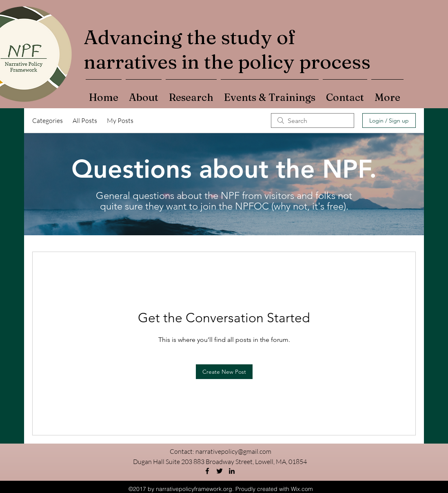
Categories (48, 120)
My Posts (120, 120)
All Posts (85, 120)
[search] (313, 120)
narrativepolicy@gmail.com (233, 451)
